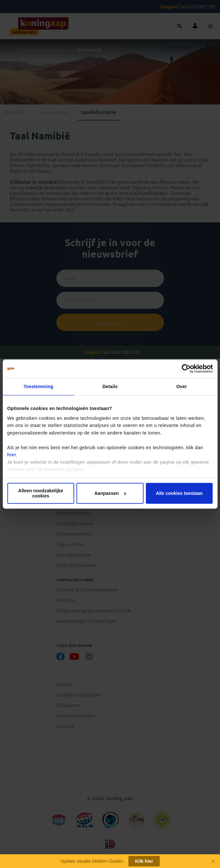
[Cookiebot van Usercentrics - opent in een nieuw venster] (184, 369)
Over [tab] (182, 387)
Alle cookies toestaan (179, 493)
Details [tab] (110, 387)
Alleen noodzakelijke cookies (41, 493)
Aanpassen (110, 493)
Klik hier (144, 861)
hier (12, 455)
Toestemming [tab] (38, 387)
